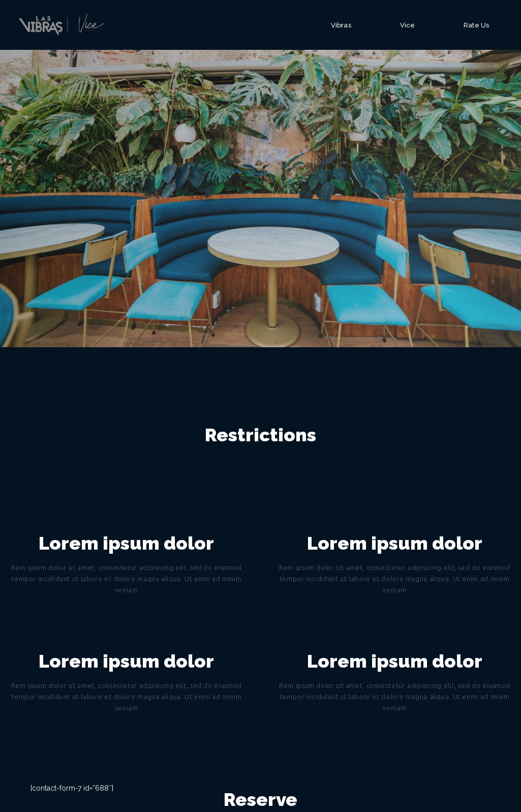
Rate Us (476, 25)
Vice (407, 25)
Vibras (341, 25)
